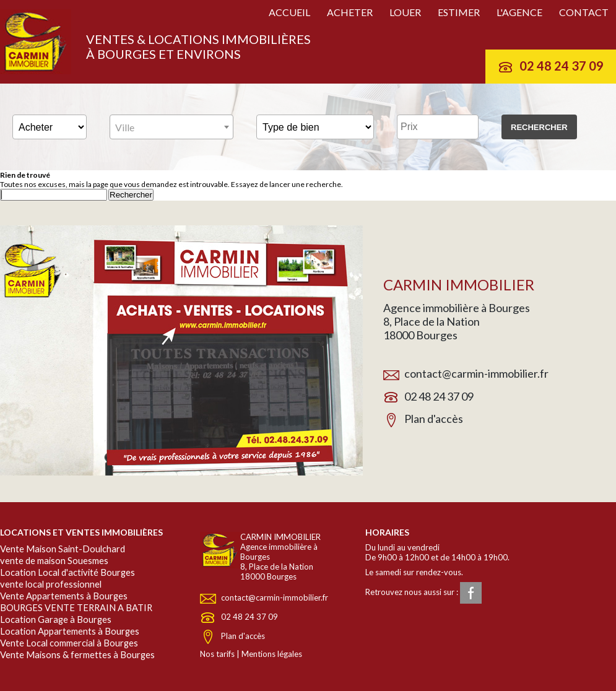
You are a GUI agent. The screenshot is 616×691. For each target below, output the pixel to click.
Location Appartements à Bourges (70, 631)
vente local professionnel (51, 584)
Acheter (350, 12)
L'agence (519, 12)
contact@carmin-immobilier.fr (476, 373)
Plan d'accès (434, 419)
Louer (405, 12)
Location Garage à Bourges (56, 619)
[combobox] (171, 127)
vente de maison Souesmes (54, 561)
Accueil (289, 12)
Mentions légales (272, 654)
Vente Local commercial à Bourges (69, 643)
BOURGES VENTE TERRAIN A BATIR (76, 608)
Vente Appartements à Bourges (64, 596)
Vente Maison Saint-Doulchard (63, 549)
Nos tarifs (217, 654)
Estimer (459, 12)
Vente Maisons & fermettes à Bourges (77, 655)
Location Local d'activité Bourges (67, 572)
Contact (584, 12)
